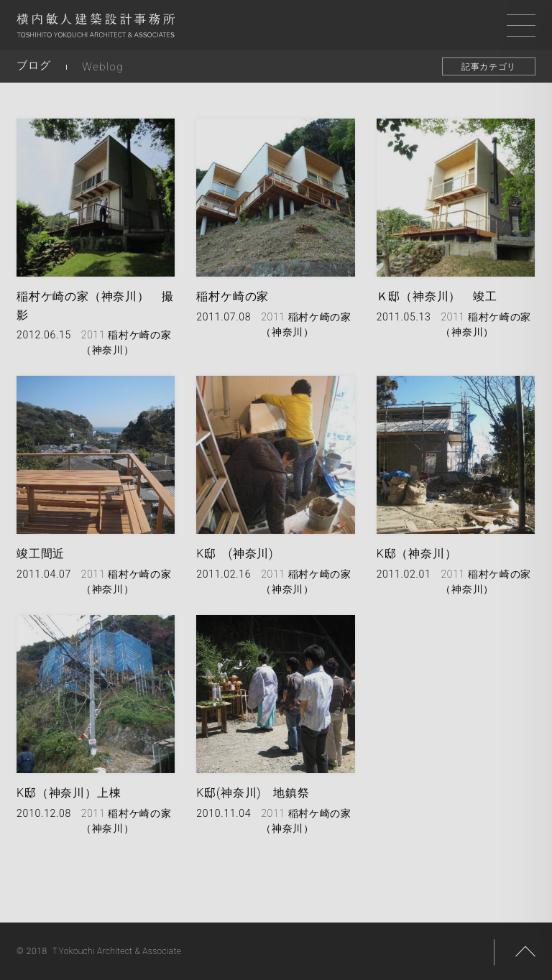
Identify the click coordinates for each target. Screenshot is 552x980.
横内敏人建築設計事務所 (96, 29)
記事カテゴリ (489, 67)
